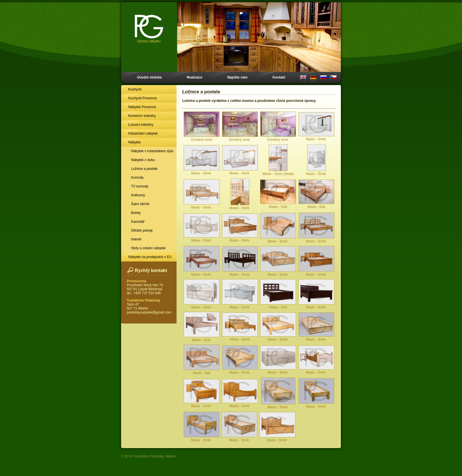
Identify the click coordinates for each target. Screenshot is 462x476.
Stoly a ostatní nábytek (148, 248)
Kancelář (138, 222)
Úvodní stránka (149, 77)
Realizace (195, 77)
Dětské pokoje (142, 230)
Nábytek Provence (142, 107)
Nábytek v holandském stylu (152, 151)
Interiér (136, 239)
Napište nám (237, 77)
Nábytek (134, 142)
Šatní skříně (140, 204)
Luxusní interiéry (141, 125)
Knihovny (138, 195)
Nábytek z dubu (143, 160)
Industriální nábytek (143, 133)
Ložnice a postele (144, 169)
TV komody (140, 186)
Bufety (136, 213)
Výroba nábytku (149, 29)
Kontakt (279, 77)
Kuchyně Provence (143, 98)
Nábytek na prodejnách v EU (150, 257)
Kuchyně (135, 89)
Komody (137, 178)
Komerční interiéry (142, 116)
